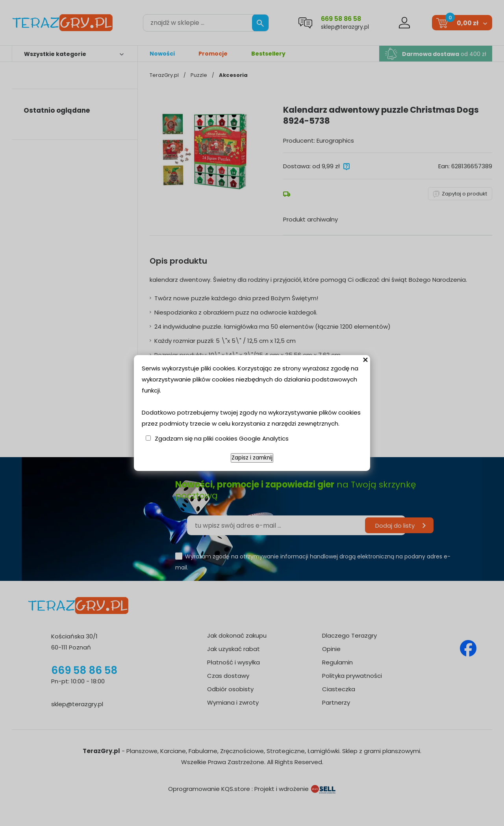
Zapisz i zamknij (252, 458)
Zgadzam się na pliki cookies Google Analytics (222, 438)
